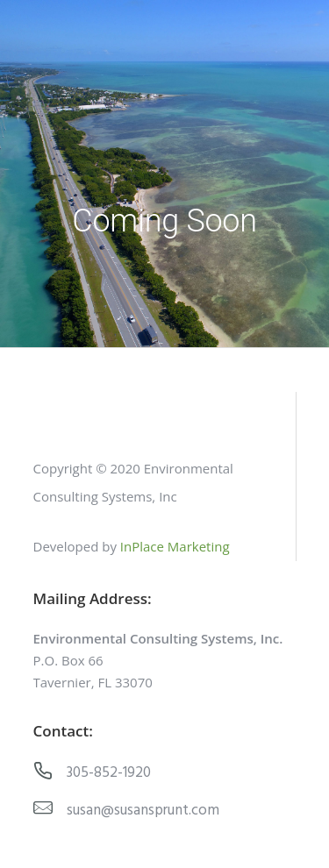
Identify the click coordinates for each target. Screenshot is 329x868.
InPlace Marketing (175, 546)
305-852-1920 (109, 773)
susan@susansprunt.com (143, 811)
